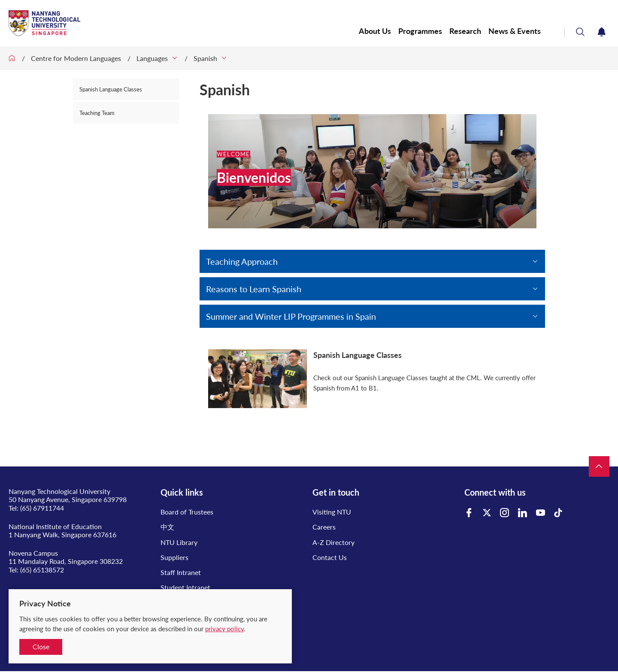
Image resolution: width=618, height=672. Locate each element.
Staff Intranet (181, 572)
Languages (152, 58)
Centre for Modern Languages (76, 58)
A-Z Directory (333, 542)
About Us (375, 31)
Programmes (420, 31)
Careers (324, 527)
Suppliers (174, 557)
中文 (167, 527)
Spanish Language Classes (111, 89)
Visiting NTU (332, 512)
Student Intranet (185, 587)
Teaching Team (97, 113)
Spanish (205, 58)
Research (465, 31)
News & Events (515, 31)
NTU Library (179, 542)
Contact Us (330, 557)
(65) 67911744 (42, 508)
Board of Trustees (187, 512)
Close (41, 646)
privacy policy (224, 629)
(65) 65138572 (42, 570)
